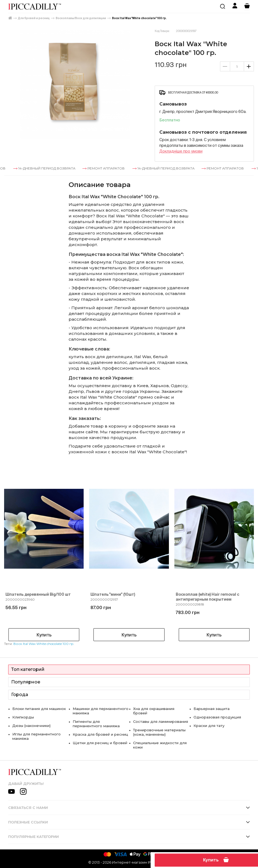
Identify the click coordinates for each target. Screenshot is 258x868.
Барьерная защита (212, 709)
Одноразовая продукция (217, 717)
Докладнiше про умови (181, 151)
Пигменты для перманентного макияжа (96, 724)
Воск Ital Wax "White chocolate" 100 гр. (139, 18)
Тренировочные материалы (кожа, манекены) (159, 732)
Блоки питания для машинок (39, 709)
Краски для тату (209, 726)
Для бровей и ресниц (34, 18)
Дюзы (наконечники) (31, 726)
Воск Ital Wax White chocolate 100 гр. (44, 644)
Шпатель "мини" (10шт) (113, 594)
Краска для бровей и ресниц (100, 734)
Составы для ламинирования (161, 721)
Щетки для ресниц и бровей (100, 743)
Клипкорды (23, 717)
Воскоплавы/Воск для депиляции (81, 18)
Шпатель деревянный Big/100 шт (38, 594)
